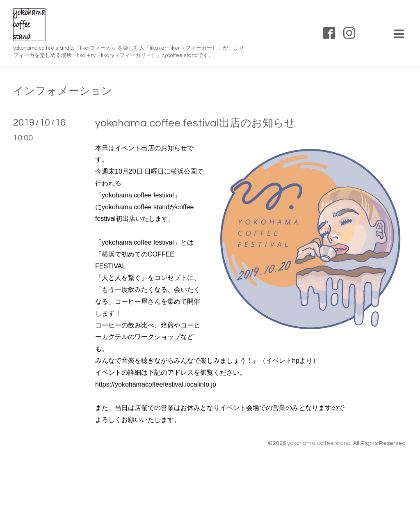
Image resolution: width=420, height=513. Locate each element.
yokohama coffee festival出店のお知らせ (195, 123)
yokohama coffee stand (319, 443)
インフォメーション (63, 91)
